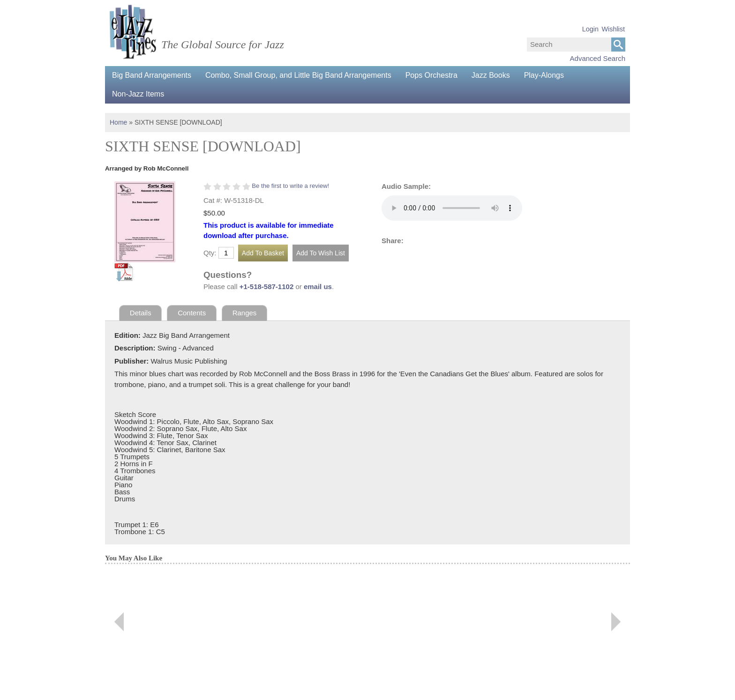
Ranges (245, 313)
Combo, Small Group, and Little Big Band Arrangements (298, 75)
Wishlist (613, 29)
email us (318, 287)
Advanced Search (598, 58)
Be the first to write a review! (290, 186)
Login (590, 29)
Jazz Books (491, 75)
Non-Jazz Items (138, 94)
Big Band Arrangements (152, 75)
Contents (192, 313)
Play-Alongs (544, 75)
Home (118, 122)
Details (141, 313)
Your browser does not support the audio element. (452, 208)
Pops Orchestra (431, 75)
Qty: (210, 253)
